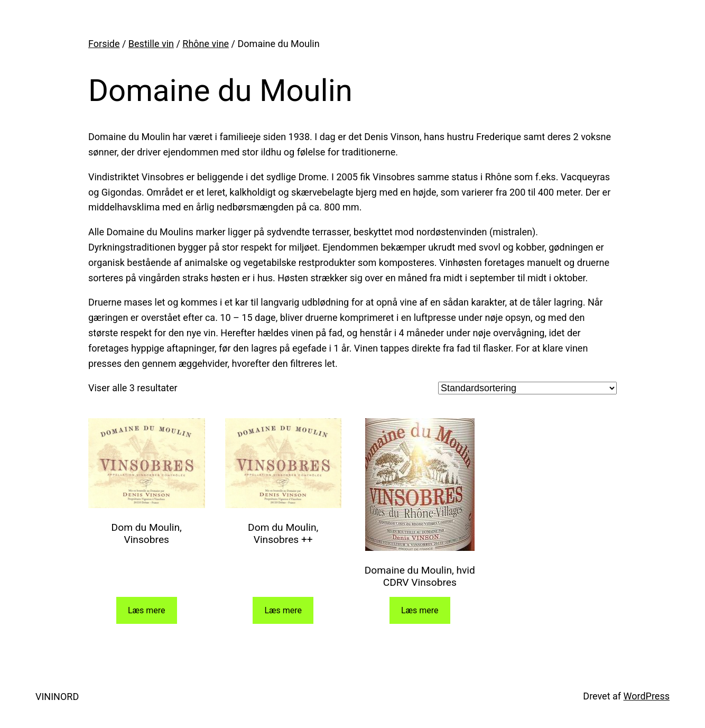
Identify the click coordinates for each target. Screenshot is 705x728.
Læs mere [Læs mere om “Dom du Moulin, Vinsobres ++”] (283, 610)
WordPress (647, 696)
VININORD (57, 697)
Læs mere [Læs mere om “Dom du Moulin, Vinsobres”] (147, 610)
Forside (104, 44)
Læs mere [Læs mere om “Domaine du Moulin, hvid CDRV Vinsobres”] (420, 610)
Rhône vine (206, 44)
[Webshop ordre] (527, 388)
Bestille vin (151, 44)
